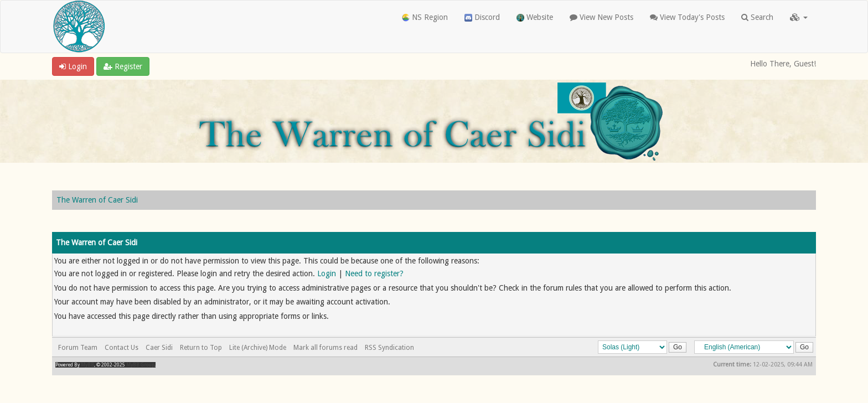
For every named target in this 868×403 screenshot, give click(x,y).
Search (757, 17)
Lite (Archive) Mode (258, 348)
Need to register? (374, 273)
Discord (482, 17)
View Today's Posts (687, 17)
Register (123, 66)
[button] (799, 17)
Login (73, 66)
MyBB (87, 365)
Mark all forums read (325, 348)
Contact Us (122, 348)
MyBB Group (140, 365)
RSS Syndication (389, 348)
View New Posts (601, 17)
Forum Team (78, 348)
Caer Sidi (159, 348)
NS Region (425, 17)
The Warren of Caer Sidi (97, 200)
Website (535, 17)
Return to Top (201, 348)
